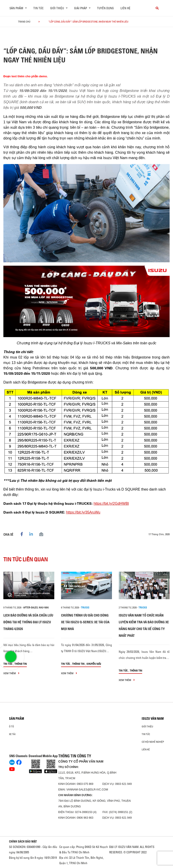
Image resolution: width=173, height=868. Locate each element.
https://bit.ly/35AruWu (83, 512)
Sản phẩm (17, 719)
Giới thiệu (147, 726)
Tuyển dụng (105, 8)
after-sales (30, 608)
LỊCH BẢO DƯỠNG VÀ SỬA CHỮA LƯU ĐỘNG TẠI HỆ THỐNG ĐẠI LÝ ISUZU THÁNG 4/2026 (28, 622)
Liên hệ (125, 8)
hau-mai (44, 608)
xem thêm (11, 673)
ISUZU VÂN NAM (153, 719)
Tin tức (38, 8)
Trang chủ (24, 22)
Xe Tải (12, 734)
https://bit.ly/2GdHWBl (111, 504)
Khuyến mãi (94, 664)
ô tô (11, 726)
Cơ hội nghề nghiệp (153, 742)
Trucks (85, 608)
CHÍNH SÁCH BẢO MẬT (23, 841)
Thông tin (21, 664)
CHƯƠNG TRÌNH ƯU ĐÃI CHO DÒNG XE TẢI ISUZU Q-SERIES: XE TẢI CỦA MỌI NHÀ (85, 622)
